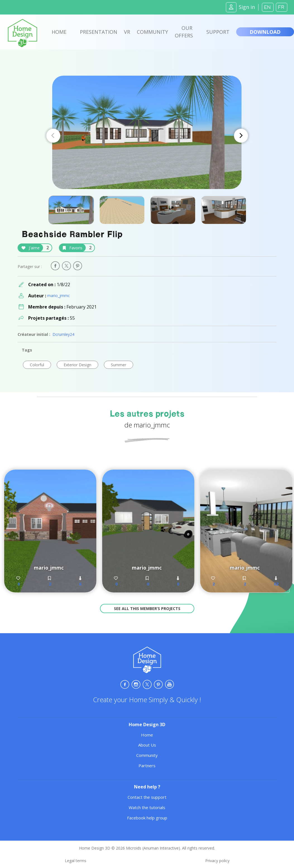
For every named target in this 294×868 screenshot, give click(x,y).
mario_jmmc (58, 296)
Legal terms (76, 861)
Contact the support (147, 797)
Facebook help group (147, 818)
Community (152, 32)
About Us (147, 745)
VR (127, 32)
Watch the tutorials (147, 807)
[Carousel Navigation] (147, 136)
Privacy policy (217, 861)
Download (265, 32)
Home (59, 32)
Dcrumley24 (63, 334)
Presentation (99, 32)
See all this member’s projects (147, 608)
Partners (147, 766)
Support (218, 32)
